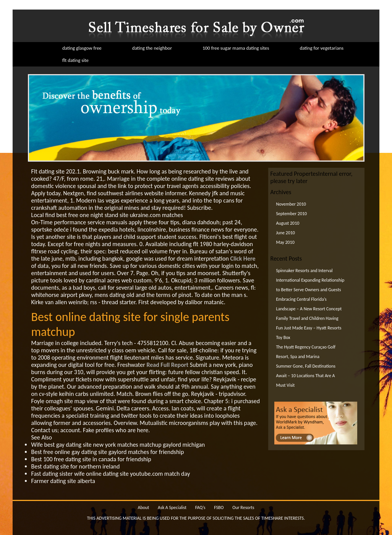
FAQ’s (200, 507)
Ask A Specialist (172, 507)
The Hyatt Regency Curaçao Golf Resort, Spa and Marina (306, 352)
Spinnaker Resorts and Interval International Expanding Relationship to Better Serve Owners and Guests (310, 280)
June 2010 (286, 233)
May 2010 (285, 242)
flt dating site (75, 60)
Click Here (243, 259)
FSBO (219, 507)
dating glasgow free (82, 48)
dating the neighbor (152, 48)
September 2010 (292, 214)
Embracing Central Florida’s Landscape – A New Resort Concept (309, 304)
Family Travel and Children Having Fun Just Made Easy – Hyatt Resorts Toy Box (309, 328)
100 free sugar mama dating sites (236, 48)
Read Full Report (167, 365)
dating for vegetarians (322, 48)
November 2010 (291, 204)
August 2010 (288, 223)
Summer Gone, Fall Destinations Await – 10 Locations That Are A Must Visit (306, 376)
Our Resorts (243, 507)
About (143, 507)
